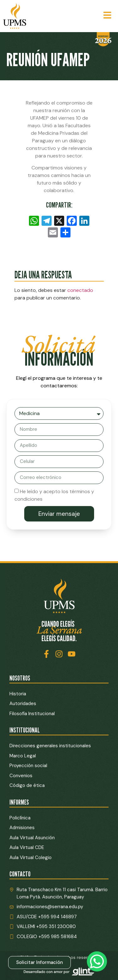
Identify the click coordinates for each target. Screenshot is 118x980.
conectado (80, 290)
